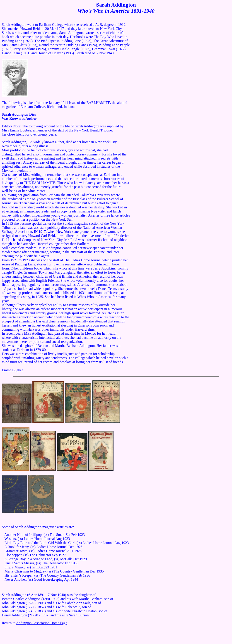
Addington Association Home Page (42, 623)
